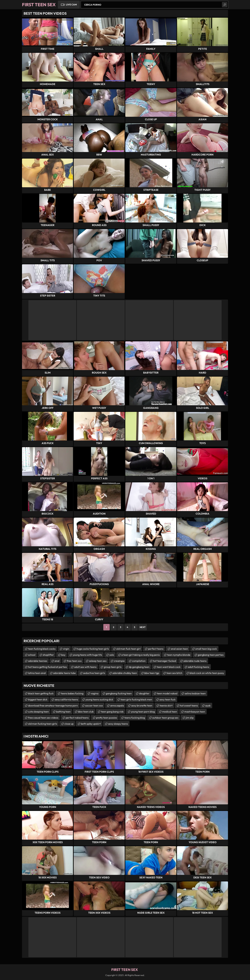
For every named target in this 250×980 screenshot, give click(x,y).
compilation (139, 661)
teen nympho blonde (179, 655)
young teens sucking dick (99, 699)
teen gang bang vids (112, 712)
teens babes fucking (72, 693)
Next (143, 627)
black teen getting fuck (41, 693)
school (32, 655)
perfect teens (156, 649)
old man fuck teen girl (128, 649)
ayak (208, 705)
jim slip (190, 718)
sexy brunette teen (142, 705)
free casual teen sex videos (43, 718)
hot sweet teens (189, 705)
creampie (119, 661)
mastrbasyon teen (195, 712)
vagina (95, 693)
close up (69, 724)
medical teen (170, 712)
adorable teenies (38, 661)
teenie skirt (166, 705)
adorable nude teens (195, 661)
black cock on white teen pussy (207, 673)
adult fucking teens (199, 667)
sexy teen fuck (167, 699)
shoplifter (48, 655)
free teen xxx (74, 661)
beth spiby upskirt (91, 724)
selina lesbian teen (195, 693)
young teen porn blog (143, 712)
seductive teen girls (94, 673)
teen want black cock (169, 667)
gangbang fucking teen (119, 693)
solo (112, 655)
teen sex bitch (174, 673)
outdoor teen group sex (165, 718)
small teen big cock (206, 649)
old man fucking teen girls (43, 724)
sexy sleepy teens (118, 724)
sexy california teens (66, 699)
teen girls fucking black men (136, 699)
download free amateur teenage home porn (53, 705)
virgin (66, 649)
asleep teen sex (98, 661)
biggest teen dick (38, 699)
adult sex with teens (85, 667)
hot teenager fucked (164, 661)
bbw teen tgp (152, 673)
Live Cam (71, 5)
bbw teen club (86, 712)
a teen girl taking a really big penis (141, 655)
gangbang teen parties (211, 655)
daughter (144, 693)
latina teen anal (37, 673)
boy (63, 655)
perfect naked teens (77, 718)
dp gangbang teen (139, 667)
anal (57, 661)
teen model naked (167, 693)
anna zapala (117, 705)
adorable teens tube (64, 673)
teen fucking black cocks (42, 649)
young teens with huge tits (87, 655)
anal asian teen (179, 649)
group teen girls (113, 667)
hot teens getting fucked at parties (47, 667)
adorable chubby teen (125, 673)
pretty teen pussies (107, 718)
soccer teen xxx (94, 705)
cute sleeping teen (38, 712)
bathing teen (63, 712)
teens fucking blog (135, 718)
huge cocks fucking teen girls (93, 649)
